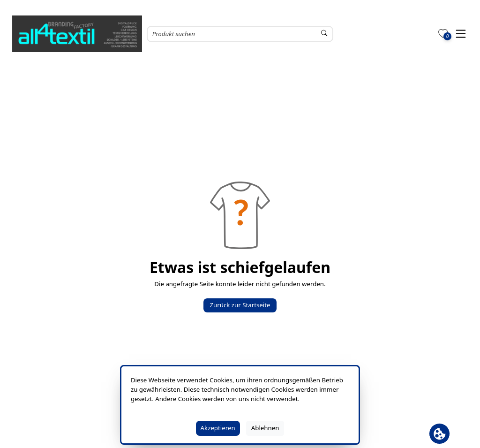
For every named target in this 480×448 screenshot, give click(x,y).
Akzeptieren (218, 428)
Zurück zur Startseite (240, 305)
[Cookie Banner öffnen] (439, 434)
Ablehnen (265, 428)
